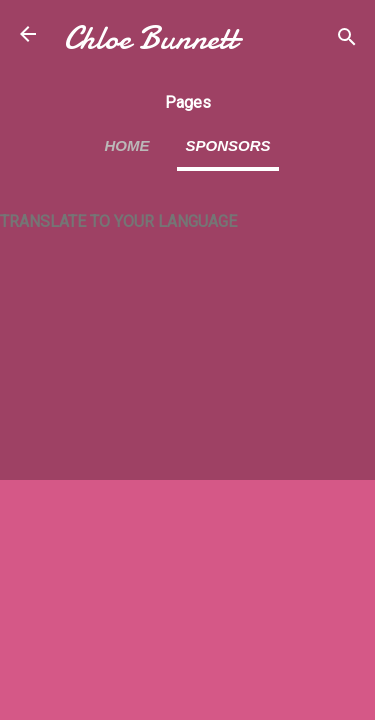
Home (126, 145)
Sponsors (227, 145)
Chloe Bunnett (150, 38)
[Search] (347, 40)
